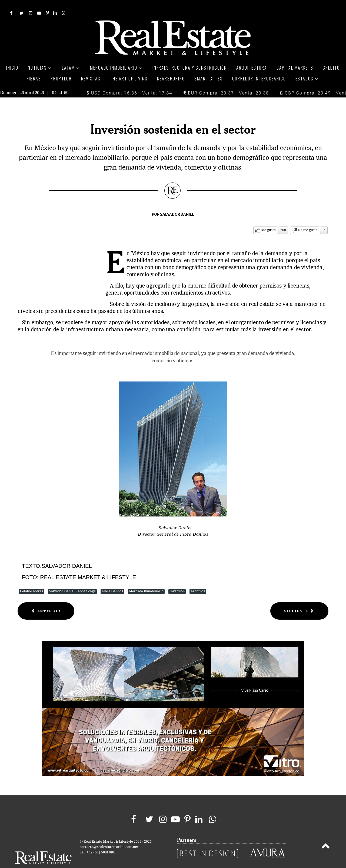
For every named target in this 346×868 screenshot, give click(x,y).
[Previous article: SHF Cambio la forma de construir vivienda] (46, 599)
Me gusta (268, 218)
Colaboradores (32, 579)
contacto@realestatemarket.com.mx (109, 835)
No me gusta (308, 218)
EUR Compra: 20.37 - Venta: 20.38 (226, 81)
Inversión (177, 579)
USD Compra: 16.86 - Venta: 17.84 (129, 81)
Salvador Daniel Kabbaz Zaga (72, 579)
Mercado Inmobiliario (146, 579)
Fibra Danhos (112, 579)
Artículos (198, 579)
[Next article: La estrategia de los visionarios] (299, 599)
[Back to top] (326, 835)
